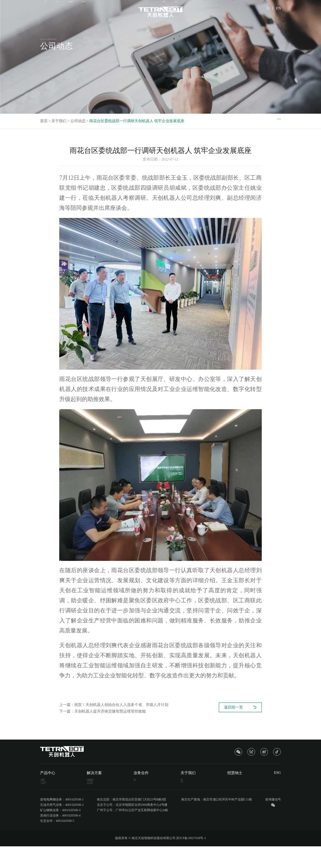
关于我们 (209, 8)
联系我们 (201, 788)
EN (279, 8)
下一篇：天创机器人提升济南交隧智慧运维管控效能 (103, 711)
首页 (49, 8)
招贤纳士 (233, 8)
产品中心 (69, 8)
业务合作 (118, 8)
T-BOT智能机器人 (53, 781)
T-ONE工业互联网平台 (56, 795)
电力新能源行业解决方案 (113, 781)
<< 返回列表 (271, 121)
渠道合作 (161, 781)
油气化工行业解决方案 (112, 795)
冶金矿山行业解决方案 (112, 802)
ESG (253, 8)
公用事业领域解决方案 (112, 788)
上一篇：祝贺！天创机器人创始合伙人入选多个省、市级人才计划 (114, 705)
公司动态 (78, 121)
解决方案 (93, 8)
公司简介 (201, 781)
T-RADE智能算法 (52, 802)
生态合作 (161, 788)
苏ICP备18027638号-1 (191, 860)
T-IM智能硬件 (50, 788)
